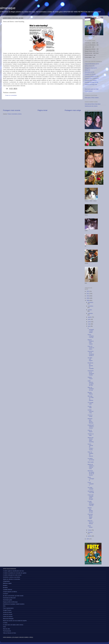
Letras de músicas (8, 616)
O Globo (5, 623)
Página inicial (42, 110)
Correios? (6, 594)
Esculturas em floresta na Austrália (91, 366)
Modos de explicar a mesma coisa (91, 467)
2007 (88, 539)
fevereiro (90, 532)
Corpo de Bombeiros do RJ (92, 64)
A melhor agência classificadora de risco (13, 571)
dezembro (91, 302)
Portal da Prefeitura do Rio (92, 76)
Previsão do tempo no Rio (91, 82)
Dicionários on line (90, 72)
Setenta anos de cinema (91, 106)
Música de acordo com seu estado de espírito (15, 621)
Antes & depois (90, 431)
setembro (90, 313)
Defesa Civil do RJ (90, 66)
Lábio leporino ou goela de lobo (91, 383)
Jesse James (90, 527)
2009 (88, 298)
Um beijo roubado (91, 488)
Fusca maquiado (91, 484)
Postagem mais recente (12, 110)
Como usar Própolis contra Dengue (91, 497)
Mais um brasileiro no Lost (91, 389)
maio (89, 324)
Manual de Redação (8, 619)
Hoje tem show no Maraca (91, 522)
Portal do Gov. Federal (91, 80)
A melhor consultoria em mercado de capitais (15, 573)
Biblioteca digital (7, 583)
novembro (91, 306)
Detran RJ (87, 70)
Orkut (4, 627)
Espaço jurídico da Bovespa (10, 602)
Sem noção (91, 462)
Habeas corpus (90, 378)
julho (89, 319)
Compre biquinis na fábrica (10, 592)
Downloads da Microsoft (9, 598)
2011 (88, 294)
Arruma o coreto (90, 416)
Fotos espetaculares (8, 608)
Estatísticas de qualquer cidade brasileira (14, 604)
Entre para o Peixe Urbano (92, 98)
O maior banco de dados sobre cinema (13, 625)
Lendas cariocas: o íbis (91, 411)
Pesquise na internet (90, 74)
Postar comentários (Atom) (15, 114)
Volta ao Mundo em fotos (9, 633)
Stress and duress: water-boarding (91, 440)
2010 (88, 296)
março (90, 530)
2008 (88, 300)
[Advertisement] (42, 104)
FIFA (4, 606)
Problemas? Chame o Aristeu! (91, 427)
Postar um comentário (11, 95)
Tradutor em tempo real (91, 84)
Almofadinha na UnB (91, 492)
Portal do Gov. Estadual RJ (92, 78)
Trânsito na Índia (91, 435)
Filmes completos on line (91, 336)
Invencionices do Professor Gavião (91, 373)
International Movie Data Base (93, 104)
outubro (90, 310)
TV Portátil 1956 (90, 403)
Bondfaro (5, 587)
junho (90, 322)
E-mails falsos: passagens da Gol (91, 503)
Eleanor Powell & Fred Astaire (91, 342)
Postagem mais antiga (73, 110)
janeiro (90, 536)
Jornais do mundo (8, 614)
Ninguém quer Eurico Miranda (90, 421)
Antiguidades (6, 581)
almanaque (8, 8)
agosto (90, 317)
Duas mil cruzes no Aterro (91, 348)
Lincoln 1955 (90, 407)
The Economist (7, 631)
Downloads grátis (8, 600)
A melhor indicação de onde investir (12, 575)
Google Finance (7, 610)
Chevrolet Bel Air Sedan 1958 (90, 516)
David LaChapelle (91, 479)
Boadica (5, 585)
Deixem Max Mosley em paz (90, 510)
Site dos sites (6, 629)
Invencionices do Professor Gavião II (91, 353)
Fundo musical (89, 91)
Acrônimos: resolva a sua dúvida (11, 577)
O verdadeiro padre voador (91, 330)
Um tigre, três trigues (90, 359)
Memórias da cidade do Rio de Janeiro (91, 473)
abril (89, 326)
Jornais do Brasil (7, 612)
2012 (88, 291)
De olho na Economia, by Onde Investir (13, 596)
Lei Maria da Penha (91, 459)
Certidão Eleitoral (8, 590)
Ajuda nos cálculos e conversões (12, 579)
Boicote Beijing (90, 393)
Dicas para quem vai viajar (92, 89)
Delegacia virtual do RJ (91, 68)
